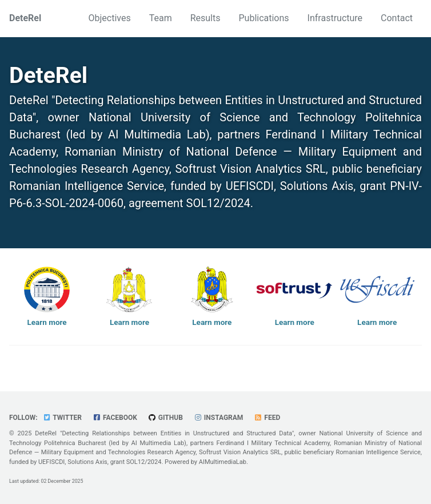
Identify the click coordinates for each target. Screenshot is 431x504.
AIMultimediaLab (223, 462)
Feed (267, 418)
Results (205, 18)
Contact (397, 18)
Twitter (62, 418)
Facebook (115, 418)
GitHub (165, 418)
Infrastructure (335, 18)
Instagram (219, 418)
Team (161, 18)
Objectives (109, 18)
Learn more (47, 322)
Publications (264, 18)
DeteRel (25, 18)
